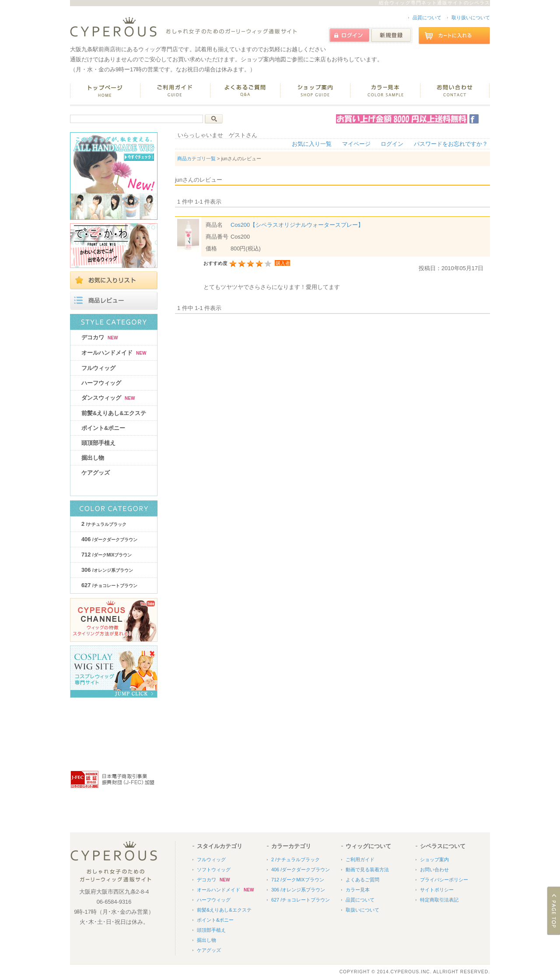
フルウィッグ (98, 368)
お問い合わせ (434, 870)
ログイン (392, 144)
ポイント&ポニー (103, 428)
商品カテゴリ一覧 (196, 158)
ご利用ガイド (360, 859)
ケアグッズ (96, 473)
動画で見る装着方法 (367, 870)
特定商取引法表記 (439, 900)
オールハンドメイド (114, 353)
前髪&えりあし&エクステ (114, 413)
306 (107, 570)
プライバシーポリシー (444, 880)
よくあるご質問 (362, 880)
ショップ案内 (434, 859)
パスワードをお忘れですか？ (451, 144)
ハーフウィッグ (101, 383)
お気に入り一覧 (312, 144)
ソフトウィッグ (214, 870)
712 (107, 555)
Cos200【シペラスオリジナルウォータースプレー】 (297, 225)
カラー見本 (358, 890)
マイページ (356, 144)
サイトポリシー (437, 890)
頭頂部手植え (98, 443)
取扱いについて (362, 910)
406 (109, 539)
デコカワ (100, 337)
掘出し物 (93, 458)
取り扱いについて (471, 18)
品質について (427, 18)
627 (109, 585)
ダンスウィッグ (108, 398)
